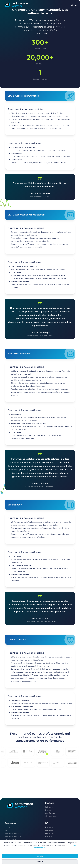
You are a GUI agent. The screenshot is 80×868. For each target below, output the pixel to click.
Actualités (49, 833)
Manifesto (49, 830)
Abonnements (51, 816)
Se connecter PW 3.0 (13, 836)
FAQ (7, 830)
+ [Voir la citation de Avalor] (51, 754)
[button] (76, 5)
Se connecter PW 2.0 (13, 833)
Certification (50, 813)
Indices (48, 810)
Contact (8, 827)
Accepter (40, 856)
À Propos (49, 827)
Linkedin (49, 836)
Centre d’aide (10, 839)
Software (49, 807)
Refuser (40, 862)
